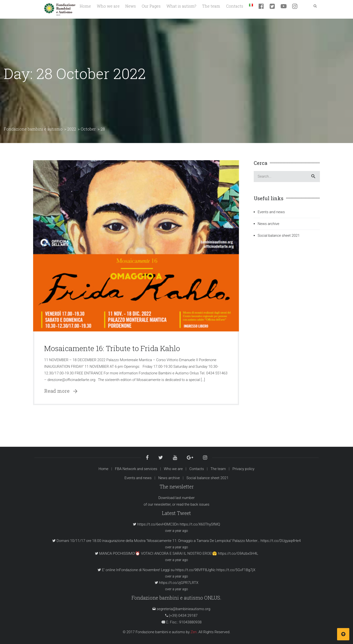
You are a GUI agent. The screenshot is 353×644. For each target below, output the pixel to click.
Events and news (271, 212)
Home (103, 469)
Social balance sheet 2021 (279, 236)
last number (185, 498)
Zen (194, 632)
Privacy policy (243, 469)
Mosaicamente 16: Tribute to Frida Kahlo (112, 348)
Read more (61, 391)
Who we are (173, 469)
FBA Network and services (136, 469)
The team (218, 469)
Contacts (196, 469)
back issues (200, 504)
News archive (268, 224)
